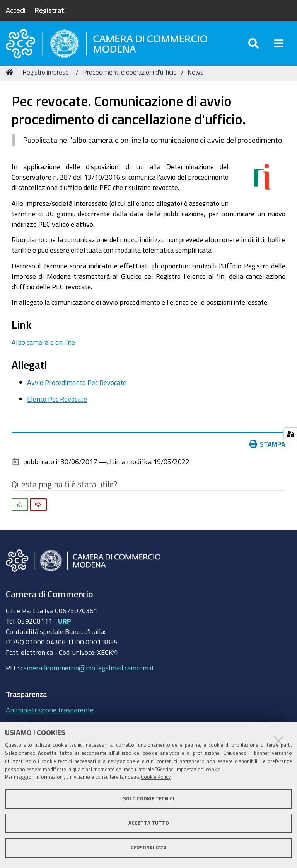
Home (11, 78)
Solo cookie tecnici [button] (149, 799)
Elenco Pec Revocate (57, 405)
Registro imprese (46, 78)
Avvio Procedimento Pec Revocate (77, 388)
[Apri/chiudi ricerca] (253, 46)
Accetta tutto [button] (149, 823)
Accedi (16, 10)
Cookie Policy (156, 777)
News (195, 78)
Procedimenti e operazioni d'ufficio (130, 78)
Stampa (268, 450)
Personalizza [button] (148, 848)
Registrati (50, 10)
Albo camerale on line (43, 348)
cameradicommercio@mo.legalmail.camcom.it (87, 674)
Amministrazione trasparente (50, 716)
